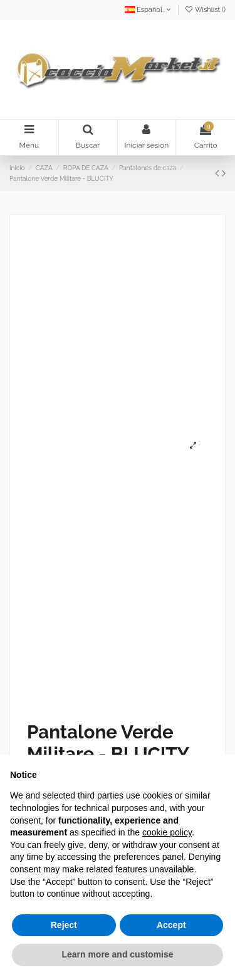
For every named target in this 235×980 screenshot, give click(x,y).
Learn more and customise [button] (117, 954)
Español (149, 10)
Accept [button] (171, 925)
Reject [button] (64, 925)
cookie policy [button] (167, 832)
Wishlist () (205, 10)
